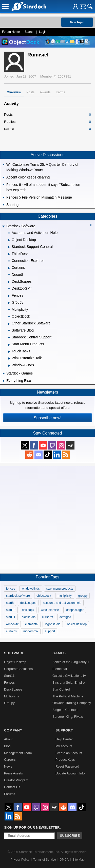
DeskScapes (13, 689)
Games (59, 653)
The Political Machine (68, 696)
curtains (11, 631)
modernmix (31, 631)
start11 (11, 617)
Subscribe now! (48, 418)
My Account (64, 746)
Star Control (61, 689)
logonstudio (53, 624)
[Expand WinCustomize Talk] (9, 358)
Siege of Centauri (65, 710)
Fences (9, 683)
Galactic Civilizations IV (69, 676)
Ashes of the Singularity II (71, 662)
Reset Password (67, 766)
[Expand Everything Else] (4, 381)
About (8, 739)
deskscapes (28, 603)
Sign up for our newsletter (32, 827)
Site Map (78, 860)
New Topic (77, 22)
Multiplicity (12, 696)
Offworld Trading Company (72, 703)
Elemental (60, 669)
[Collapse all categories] (91, 225)
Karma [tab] (61, 92)
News (8, 766)
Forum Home (11, 32)
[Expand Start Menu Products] (9, 345)
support (50, 631)
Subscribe (70, 836)
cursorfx (48, 617)
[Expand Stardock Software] (3, 227)
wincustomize (50, 610)
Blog (7, 746)
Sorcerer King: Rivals (68, 717)
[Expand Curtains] (9, 268)
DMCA (64, 860)
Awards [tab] (45, 92)
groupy (83, 596)
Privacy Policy (20, 860)
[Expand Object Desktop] (9, 240)
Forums (9, 794)
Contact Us (12, 787)
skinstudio (29, 617)
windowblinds (31, 589)
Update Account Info (70, 773)
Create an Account (69, 753)
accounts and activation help (62, 603)
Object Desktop (15, 662)
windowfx (12, 624)
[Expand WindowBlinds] (9, 366)
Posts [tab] (30, 92)
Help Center (64, 739)
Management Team (18, 753)
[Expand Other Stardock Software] (9, 324)
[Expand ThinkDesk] (9, 254)
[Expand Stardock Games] (4, 373)
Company (13, 730)
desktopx (28, 610)
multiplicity (64, 596)
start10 (11, 610)
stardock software (18, 596)
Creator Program (16, 780)
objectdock (44, 596)
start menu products (60, 589)
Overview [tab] (14, 92)
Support (64, 730)
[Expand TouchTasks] (9, 352)
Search (29, 32)
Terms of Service (44, 860)
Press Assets (13, 773)
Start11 (9, 676)
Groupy (9, 703)
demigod (65, 617)
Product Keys (65, 760)
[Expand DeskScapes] (9, 282)
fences (11, 589)
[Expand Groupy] (9, 303)
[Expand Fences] (9, 296)
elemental (32, 624)
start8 (10, 603)
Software (14, 653)
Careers (10, 760)
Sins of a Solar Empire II (70, 683)
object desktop (77, 624)
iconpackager (75, 610)
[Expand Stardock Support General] (9, 247)
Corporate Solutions (18, 669)
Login (43, 32)
